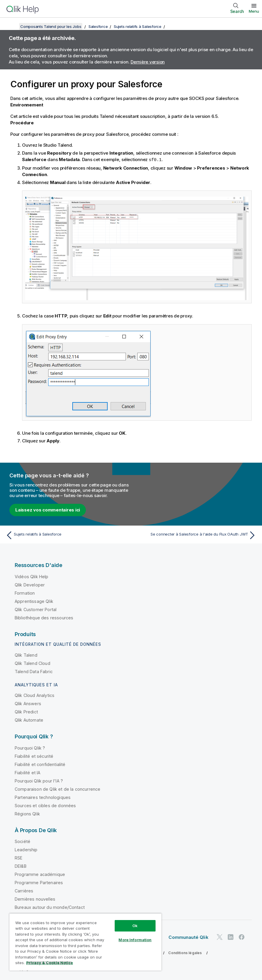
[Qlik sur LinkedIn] (231, 937)
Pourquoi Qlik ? (30, 748)
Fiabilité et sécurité (34, 756)
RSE (19, 858)
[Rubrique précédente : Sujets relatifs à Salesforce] (66, 535)
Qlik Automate (29, 720)
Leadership (26, 849)
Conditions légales (185, 953)
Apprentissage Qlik (34, 601)
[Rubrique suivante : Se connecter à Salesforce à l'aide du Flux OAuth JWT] (196, 535)
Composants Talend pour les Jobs (51, 26)
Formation (25, 593)
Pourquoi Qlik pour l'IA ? (39, 781)
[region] (85, 942)
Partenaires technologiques (43, 797)
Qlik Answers (28, 703)
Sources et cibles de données (45, 805)
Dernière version (148, 62)
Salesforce (98, 26)
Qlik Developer (30, 585)
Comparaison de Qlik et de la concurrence (57, 789)
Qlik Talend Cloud (32, 663)
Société (22, 841)
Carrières (24, 890)
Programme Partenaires (39, 882)
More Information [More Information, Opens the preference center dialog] (135, 940)
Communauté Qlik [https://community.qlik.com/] (188, 937)
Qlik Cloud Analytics (35, 695)
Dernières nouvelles (35, 899)
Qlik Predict (26, 711)
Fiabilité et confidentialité (40, 764)
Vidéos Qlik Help (32, 576)
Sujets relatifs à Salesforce (138, 26)
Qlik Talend (26, 655)
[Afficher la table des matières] (12, 26)
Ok (135, 926)
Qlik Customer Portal (36, 609)
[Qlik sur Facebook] (242, 937)
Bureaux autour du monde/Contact (50, 907)
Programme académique (40, 874)
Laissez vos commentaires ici (48, 510)
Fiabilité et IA (27, 772)
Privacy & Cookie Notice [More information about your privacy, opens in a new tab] (50, 963)
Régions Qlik (27, 813)
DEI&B (21, 866)
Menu (254, 11)
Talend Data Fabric (34, 671)
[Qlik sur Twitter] (220, 937)
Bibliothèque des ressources (44, 617)
